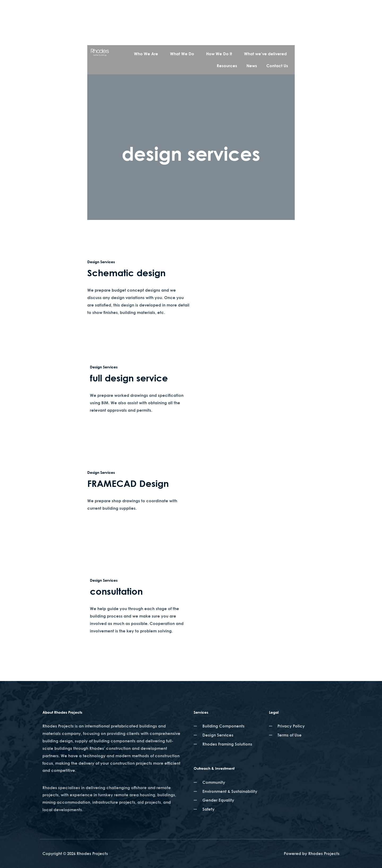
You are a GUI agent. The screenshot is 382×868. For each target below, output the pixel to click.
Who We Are (146, 54)
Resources (227, 66)
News (252, 66)
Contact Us (277, 66)
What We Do (182, 54)
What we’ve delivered (265, 54)
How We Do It (219, 54)
